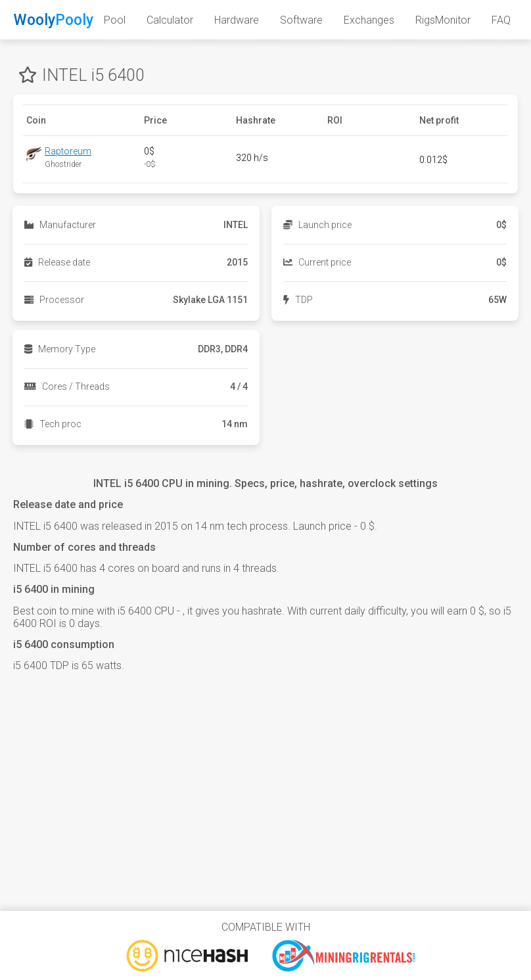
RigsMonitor (443, 20)
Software (301, 20)
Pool (115, 20)
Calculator (170, 20)
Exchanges (369, 20)
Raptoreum (68, 151)
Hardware (237, 20)
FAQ (501, 20)
